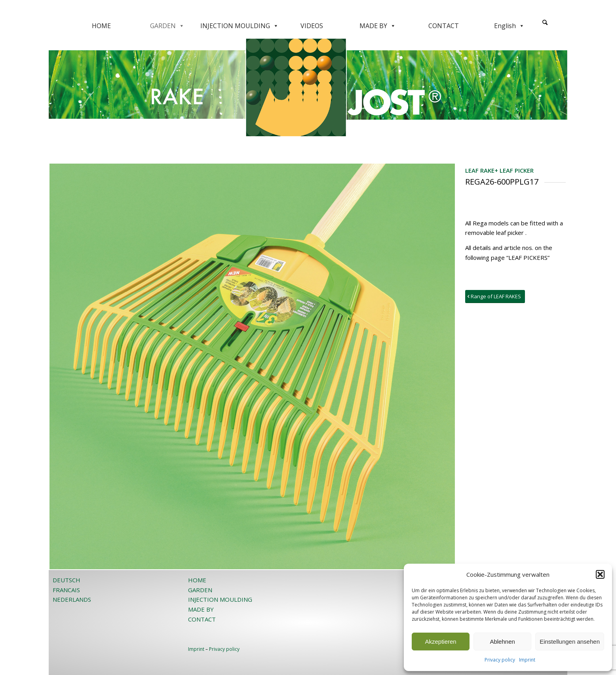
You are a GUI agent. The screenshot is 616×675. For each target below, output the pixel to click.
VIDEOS (312, 26)
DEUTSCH (67, 580)
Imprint (527, 660)
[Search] (545, 23)
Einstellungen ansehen (570, 642)
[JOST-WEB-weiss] (308, 9)
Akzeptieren (440, 642)
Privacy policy (500, 660)
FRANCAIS (66, 590)
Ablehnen (502, 642)
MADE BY (378, 26)
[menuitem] (545, 26)
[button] (600, 574)
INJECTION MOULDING (240, 26)
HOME (101, 26)
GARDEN (167, 26)
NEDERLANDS (72, 599)
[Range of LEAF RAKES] (495, 297)
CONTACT (444, 26)
